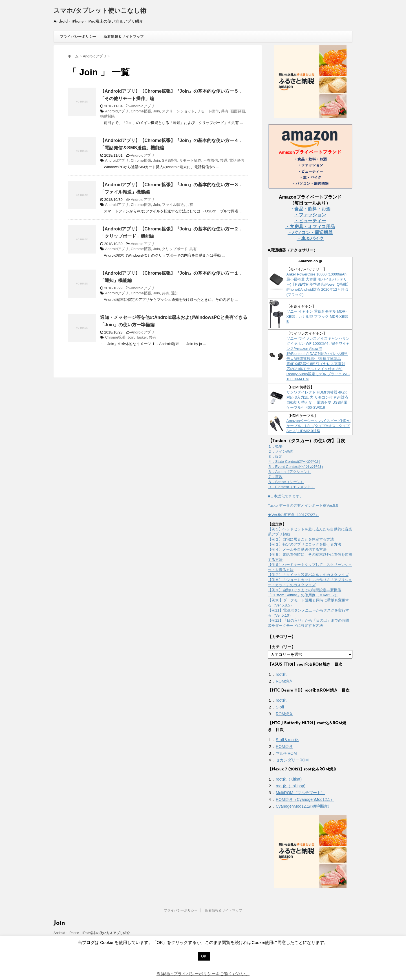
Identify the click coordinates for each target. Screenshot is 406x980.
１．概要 (275, 446)
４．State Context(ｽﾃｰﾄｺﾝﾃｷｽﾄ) (294, 462)
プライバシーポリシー (78, 36)
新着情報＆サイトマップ (124, 36)
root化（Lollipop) (291, 786)
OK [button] (204, 956)
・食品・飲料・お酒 (310, 209)
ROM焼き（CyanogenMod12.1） (305, 799)
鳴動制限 (107, 116)
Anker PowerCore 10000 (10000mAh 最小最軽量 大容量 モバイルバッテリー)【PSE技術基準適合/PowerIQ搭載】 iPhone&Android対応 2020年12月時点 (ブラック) (319, 284)
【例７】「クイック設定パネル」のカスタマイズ (308, 575)
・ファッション (310, 215)
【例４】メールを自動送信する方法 (297, 549)
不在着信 (211, 160)
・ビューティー (310, 221)
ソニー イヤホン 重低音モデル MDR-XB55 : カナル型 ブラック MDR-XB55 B (317, 316)
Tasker (142, 337)
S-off (280, 707)
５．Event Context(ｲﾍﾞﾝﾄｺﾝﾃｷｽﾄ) (295, 467)
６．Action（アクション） (290, 472)
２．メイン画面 (281, 451)
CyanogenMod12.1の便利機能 (302, 806)
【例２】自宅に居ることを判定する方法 (301, 539)
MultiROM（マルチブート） (300, 793)
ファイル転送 (173, 205)
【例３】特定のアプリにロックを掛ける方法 (304, 544)
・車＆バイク (310, 238)
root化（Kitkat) (289, 779)
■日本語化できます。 (285, 496)
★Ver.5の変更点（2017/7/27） (293, 515)
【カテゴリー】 (282, 647)
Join (156, 111)
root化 (281, 674)
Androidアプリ (143, 106)
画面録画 (238, 111)
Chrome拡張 (141, 111)
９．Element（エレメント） (291, 487)
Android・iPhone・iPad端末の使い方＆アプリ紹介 (92, 933)
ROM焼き (284, 681)
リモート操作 (208, 111)
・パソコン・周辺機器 (310, 233)
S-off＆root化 (287, 740)
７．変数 (275, 477)
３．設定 (275, 456)
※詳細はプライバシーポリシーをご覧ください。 (203, 974)
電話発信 (237, 160)
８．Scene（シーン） (286, 482)
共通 (224, 160)
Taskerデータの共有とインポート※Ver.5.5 (303, 505)
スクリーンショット (178, 111)
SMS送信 (169, 160)
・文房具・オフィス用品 (310, 227)
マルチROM (286, 753)
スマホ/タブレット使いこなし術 (100, 11)
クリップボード (175, 249)
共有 (225, 111)
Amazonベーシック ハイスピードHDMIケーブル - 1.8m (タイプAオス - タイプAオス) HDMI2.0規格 (319, 426)
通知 (175, 293)
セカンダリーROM (292, 760)
